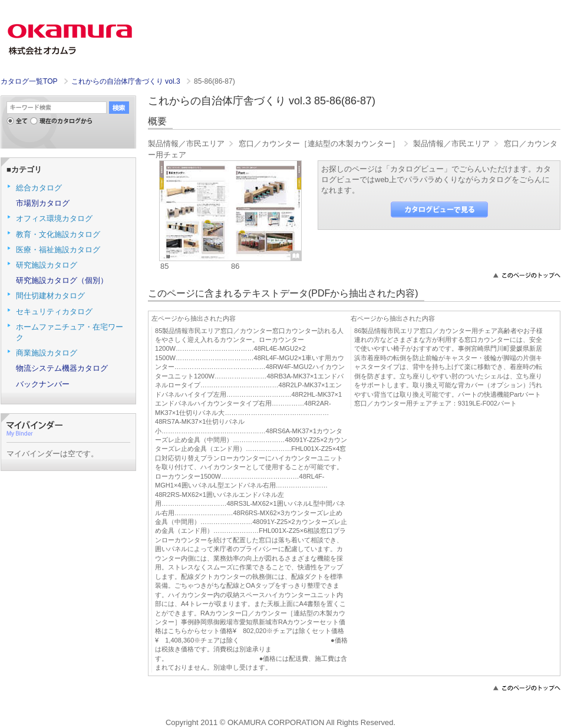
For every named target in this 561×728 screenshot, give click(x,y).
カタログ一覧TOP (29, 81)
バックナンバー (43, 384)
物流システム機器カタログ (62, 368)
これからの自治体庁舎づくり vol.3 (127, 81)
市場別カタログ (43, 203)
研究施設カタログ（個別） (62, 280)
